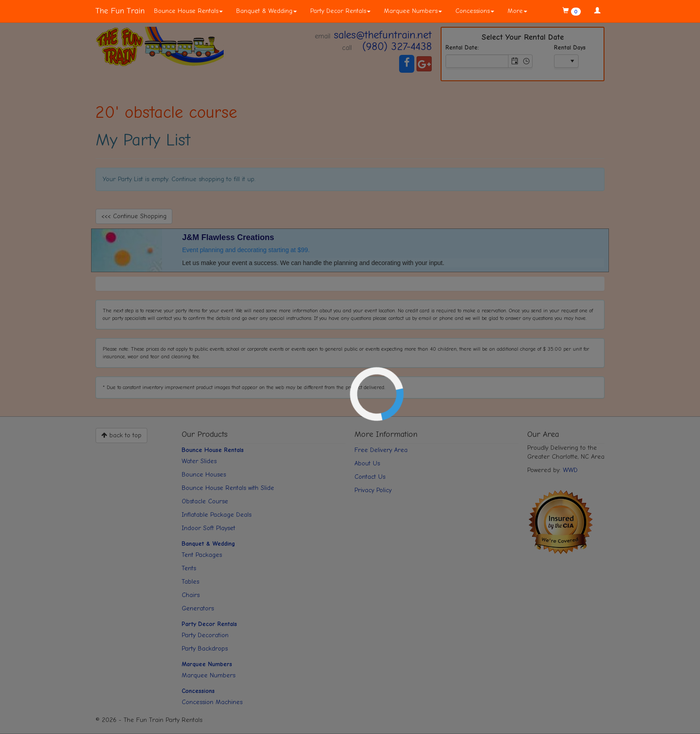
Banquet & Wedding (267, 11)
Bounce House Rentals (188, 11)
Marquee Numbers (413, 11)
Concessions (475, 11)
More (517, 11)
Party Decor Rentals (340, 11)
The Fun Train (120, 11)
